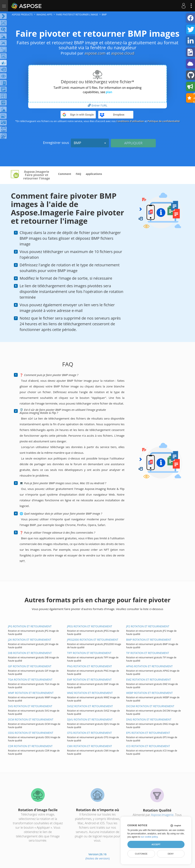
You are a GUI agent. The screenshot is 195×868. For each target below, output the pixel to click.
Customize (141, 854)
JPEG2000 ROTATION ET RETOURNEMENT (93, 640)
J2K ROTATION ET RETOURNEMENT (30, 640)
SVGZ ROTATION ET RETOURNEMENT (90, 706)
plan (109, 92)
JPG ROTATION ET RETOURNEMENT (30, 626)
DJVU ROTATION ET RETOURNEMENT (90, 719)
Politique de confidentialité (164, 121)
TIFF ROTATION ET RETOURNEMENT (89, 653)
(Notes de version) (98, 858)
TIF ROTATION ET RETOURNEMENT (147, 653)
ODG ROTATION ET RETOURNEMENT (31, 733)
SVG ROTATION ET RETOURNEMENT (30, 706)
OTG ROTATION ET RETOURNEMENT (89, 733)
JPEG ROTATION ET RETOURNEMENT (90, 626)
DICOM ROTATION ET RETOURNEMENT (150, 706)
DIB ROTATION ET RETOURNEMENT (30, 653)
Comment (65, 174)
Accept (156, 844)
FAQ (79, 174)
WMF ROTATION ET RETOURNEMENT (31, 693)
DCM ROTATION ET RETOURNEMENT (31, 719)
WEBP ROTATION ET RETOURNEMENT (149, 693)
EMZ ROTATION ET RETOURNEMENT (148, 680)
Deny (171, 854)
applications (94, 174)
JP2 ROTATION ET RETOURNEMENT (148, 626)
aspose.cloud (123, 53)
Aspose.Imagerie (162, 815)
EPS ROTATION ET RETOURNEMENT (148, 733)
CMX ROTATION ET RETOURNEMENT (90, 746)
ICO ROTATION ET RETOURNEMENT (148, 746)
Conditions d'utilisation (130, 121)
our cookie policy (149, 837)
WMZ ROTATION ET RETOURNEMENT (90, 693)
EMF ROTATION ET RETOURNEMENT (89, 680)
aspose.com (95, 53)
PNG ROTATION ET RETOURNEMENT (90, 666)
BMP (90, 143)
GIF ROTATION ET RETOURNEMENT (30, 666)
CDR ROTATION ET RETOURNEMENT (30, 746)
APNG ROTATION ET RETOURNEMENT (149, 666)
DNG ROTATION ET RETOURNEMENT (149, 719)
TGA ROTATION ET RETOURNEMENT (30, 680)
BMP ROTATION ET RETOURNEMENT (149, 640)
